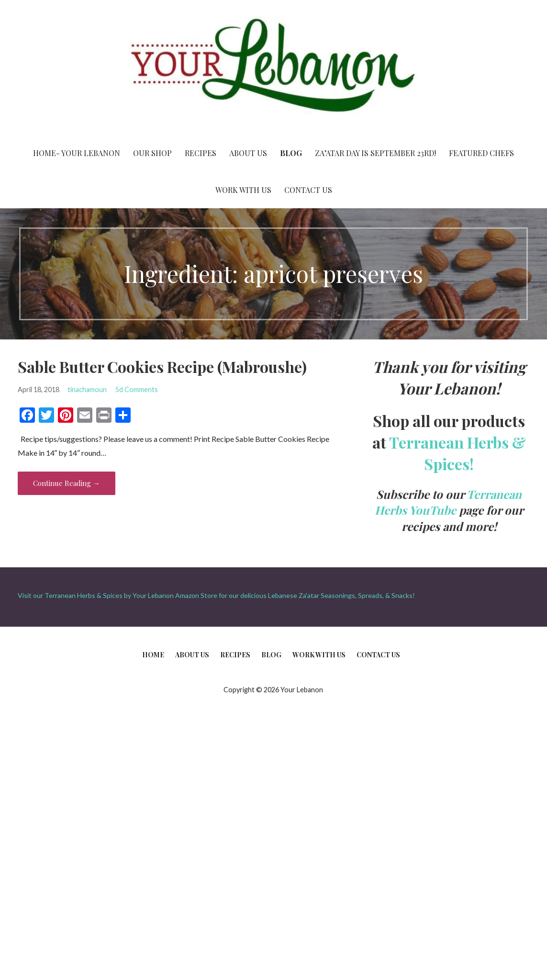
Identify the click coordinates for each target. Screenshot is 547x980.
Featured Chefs (481, 153)
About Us (248, 153)
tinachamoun (87, 389)
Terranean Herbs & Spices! (458, 453)
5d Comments (137, 389)
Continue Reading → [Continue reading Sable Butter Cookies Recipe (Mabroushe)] (67, 483)
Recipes (201, 153)
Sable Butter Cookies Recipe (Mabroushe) (162, 366)
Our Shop (152, 153)
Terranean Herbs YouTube (448, 502)
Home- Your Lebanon (77, 153)
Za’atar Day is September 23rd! (375, 153)
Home (153, 655)
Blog (291, 153)
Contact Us (308, 190)
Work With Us (243, 190)
